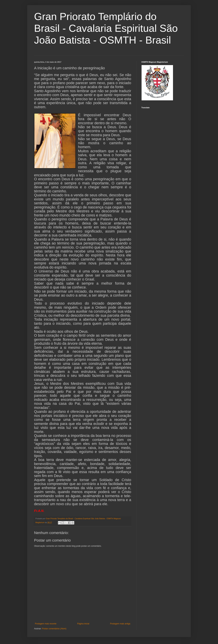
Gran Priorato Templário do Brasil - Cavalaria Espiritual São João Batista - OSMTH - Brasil (106, 28)
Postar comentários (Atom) (54, 629)
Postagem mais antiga (120, 624)
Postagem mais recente (46, 624)
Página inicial (83, 624)
